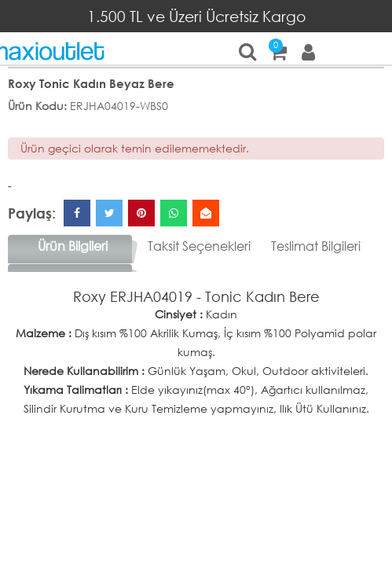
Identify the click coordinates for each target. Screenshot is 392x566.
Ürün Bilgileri (73, 246)
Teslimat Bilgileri (316, 246)
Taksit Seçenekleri (199, 246)
